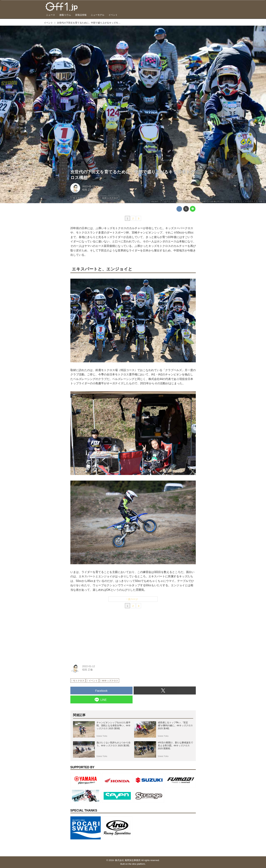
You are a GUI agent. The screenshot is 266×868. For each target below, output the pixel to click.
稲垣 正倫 (87, 190)
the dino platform (137, 864)
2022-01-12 (89, 186)
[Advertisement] (97, 637)
